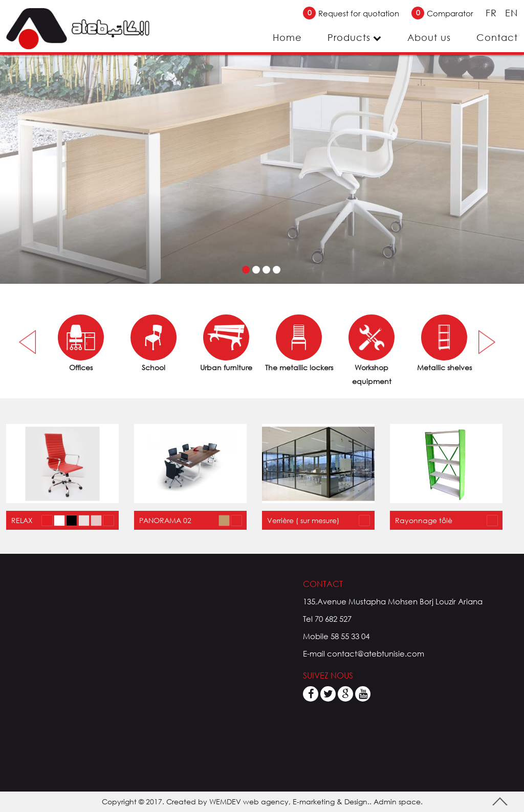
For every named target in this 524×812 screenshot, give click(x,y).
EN (511, 13)
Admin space (397, 802)
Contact (497, 37)
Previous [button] (29, 342)
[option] (81, 344)
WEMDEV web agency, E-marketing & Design (288, 802)
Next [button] (487, 342)
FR (493, 13)
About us (429, 37)
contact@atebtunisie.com (376, 653)
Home (287, 37)
